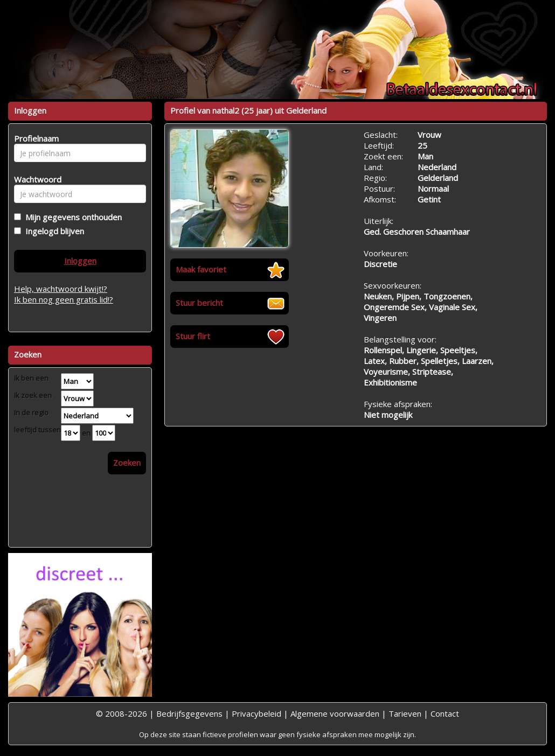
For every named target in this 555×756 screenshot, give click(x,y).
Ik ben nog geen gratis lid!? (64, 299)
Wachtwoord (35, 179)
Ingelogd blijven (53, 231)
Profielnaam (35, 138)
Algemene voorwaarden (335, 713)
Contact (445, 713)
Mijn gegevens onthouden (71, 217)
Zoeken (127, 463)
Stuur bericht (199, 303)
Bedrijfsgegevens (189, 713)
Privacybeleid (256, 713)
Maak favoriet (201, 269)
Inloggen (80, 261)
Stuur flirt (193, 336)
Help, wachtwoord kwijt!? (61, 289)
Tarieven (405, 713)
